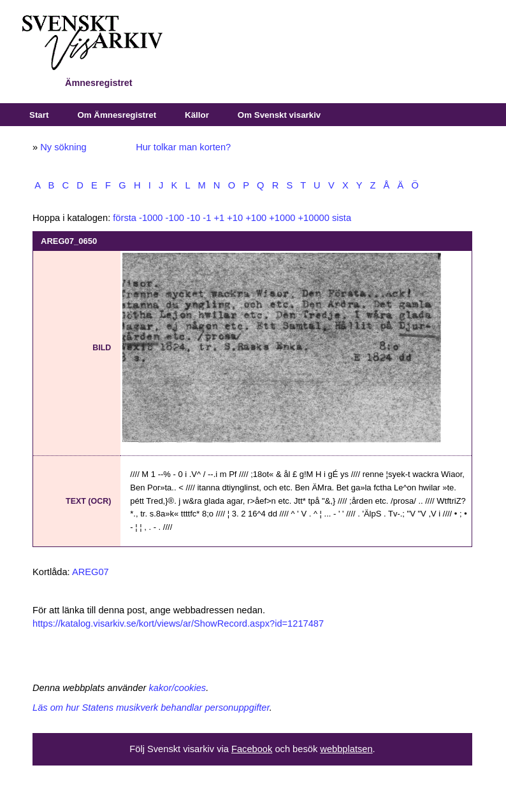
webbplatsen (346, 749)
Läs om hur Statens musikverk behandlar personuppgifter (151, 708)
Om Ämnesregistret (117, 115)
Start (39, 115)
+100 (256, 218)
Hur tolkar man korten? (183, 147)
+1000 (282, 218)
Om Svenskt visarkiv (279, 115)
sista (342, 218)
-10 (193, 218)
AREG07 (90, 572)
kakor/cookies (178, 688)
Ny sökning (63, 147)
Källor (197, 115)
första (125, 218)
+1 (219, 218)
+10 (235, 218)
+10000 (314, 218)
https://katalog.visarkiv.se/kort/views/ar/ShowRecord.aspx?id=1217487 (178, 623)
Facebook (252, 749)
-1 (207, 218)
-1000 (151, 218)
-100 (175, 218)
